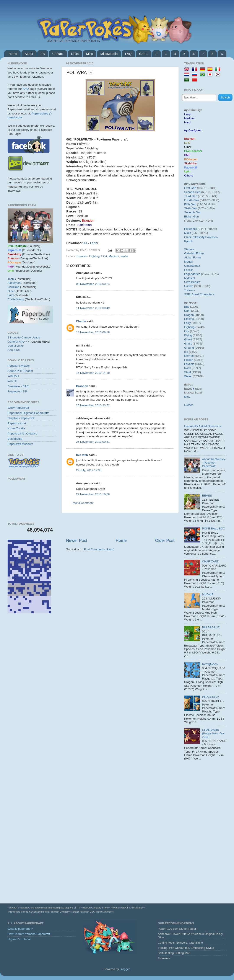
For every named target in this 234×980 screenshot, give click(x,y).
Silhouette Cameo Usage (24, 337)
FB (43, 54)
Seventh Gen (193, 212)
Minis (188, 233)
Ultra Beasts (192, 282)
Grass (188, 344)
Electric (189, 319)
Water (125, 256)
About (29, 54)
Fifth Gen (190, 204)
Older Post (165, 540)
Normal (189, 356)
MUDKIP (208, 594)
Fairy (187, 323)
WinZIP (12, 381)
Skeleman (14, 283)
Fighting (94, 256)
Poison (189, 360)
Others (189, 176)
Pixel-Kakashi (193, 151)
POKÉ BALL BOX (213, 528)
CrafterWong (16, 299)
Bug (187, 307)
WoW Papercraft (18, 408)
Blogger (125, 969)
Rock (188, 368)
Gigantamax (192, 266)
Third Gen (191, 196)
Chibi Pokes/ (192, 237)
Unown (189, 286)
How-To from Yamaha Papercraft (29, 934)
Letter (94, 243)
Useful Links (16, 346)
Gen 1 (144, 54)
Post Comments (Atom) (99, 549)
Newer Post (77, 540)
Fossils (189, 270)
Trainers (189, 290)
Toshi (11, 279)
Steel (188, 372)
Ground (189, 348)
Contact (58, 54)
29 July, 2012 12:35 (89, 470)
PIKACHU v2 (210, 697)
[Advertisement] (120, 525)
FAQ (128, 54)
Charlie (81, 321)
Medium (114, 256)
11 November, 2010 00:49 (93, 308)
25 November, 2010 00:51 (93, 442)
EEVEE (207, 496)
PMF (187, 155)
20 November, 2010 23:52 (93, 405)
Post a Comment (83, 503)
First (104, 256)
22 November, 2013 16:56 (93, 494)
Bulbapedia (15, 439)
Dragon (189, 315)
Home (13, 54)
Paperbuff (190, 167)
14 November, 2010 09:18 (93, 332)
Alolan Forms (193, 257)
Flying (188, 335)
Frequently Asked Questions (202, 426)
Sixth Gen (191, 208)
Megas (189, 262)
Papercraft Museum (20, 444)
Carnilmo (13, 287)
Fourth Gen (192, 200)
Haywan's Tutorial (19, 939)
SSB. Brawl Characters (199, 294)
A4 (85, 243)
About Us (14, 350)
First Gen (190, 188)
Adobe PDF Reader (20, 371)
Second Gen (192, 192)
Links (75, 54)
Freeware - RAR (18, 386)
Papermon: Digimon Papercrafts (28, 413)
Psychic (189, 364)
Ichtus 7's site (16, 428)
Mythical (190, 278)
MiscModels (109, 54)
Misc (90, 54)
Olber (11, 291)
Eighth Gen (192, 216)
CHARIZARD (210, 561)
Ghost (188, 339)
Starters (189, 249)
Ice (186, 352)
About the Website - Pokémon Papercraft (214, 463)
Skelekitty (190, 163)
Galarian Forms (194, 253)
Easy (187, 114)
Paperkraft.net (17, 423)
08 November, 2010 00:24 (93, 284)
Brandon (82, 256)
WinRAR (13, 376)
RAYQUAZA (210, 664)
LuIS (11, 295)
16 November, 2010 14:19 (93, 373)
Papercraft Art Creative (22, 434)
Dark (187, 311)
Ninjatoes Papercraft (21, 418)
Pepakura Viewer (19, 366)
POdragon (191, 159)
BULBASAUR (211, 627)
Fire (187, 331)
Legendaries (192, 274)
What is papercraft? (20, 929)
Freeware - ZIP (17, 391)
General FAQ (16, 342)
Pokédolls (191, 229)
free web (82, 455)
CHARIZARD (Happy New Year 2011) (213, 733)
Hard (187, 122)
